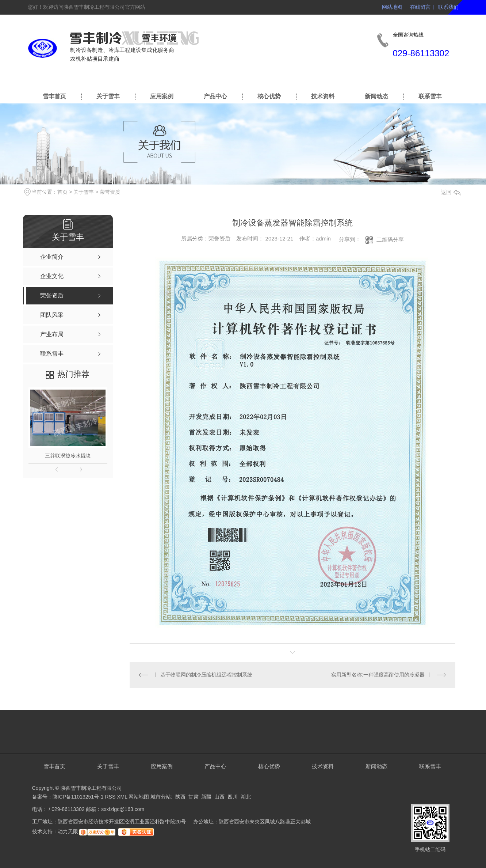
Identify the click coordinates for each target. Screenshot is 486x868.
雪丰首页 (54, 96)
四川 (233, 797)
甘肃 (194, 797)
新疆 (206, 797)
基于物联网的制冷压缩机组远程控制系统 (206, 675)
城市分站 (161, 797)
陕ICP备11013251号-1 (78, 797)
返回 (451, 192)
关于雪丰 (108, 96)
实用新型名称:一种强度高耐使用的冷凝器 (378, 675)
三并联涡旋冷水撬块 (68, 456)
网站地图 (392, 7)
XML (123, 797)
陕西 (180, 797)
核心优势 (269, 96)
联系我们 (448, 7)
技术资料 (323, 96)
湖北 (246, 797)
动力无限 (68, 832)
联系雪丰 (430, 96)
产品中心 (215, 96)
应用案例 (162, 96)
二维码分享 (390, 240)
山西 (219, 797)
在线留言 (420, 7)
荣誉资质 (110, 192)
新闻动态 (376, 96)
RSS (111, 797)
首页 (62, 192)
